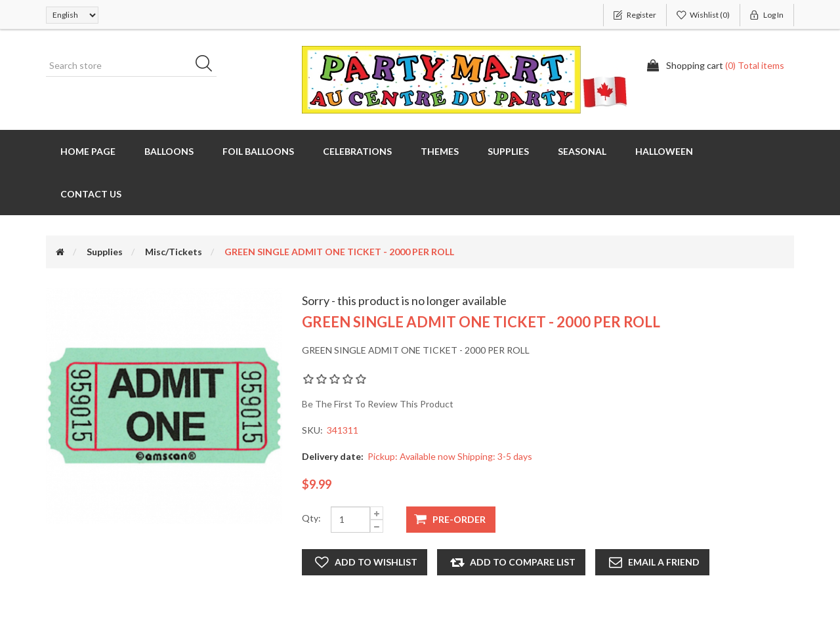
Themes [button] (440, 151)
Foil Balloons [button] (258, 151)
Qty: (311, 518)
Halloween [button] (664, 151)
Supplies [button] (508, 151)
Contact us (91, 194)
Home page (88, 151)
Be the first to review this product (378, 404)
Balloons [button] (169, 151)
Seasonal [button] (582, 151)
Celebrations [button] (357, 151)
